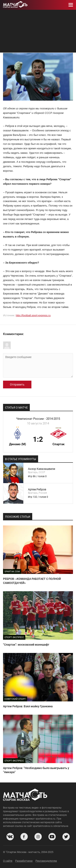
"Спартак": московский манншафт (26, 645)
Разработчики (24, 861)
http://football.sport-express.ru (33, 315)
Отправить (17, 385)
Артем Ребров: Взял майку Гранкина (28, 706)
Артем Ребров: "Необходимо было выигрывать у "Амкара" (36, 770)
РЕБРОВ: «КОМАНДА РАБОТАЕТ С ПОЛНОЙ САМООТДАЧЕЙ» (32, 581)
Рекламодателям (46, 861)
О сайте (8, 861)
